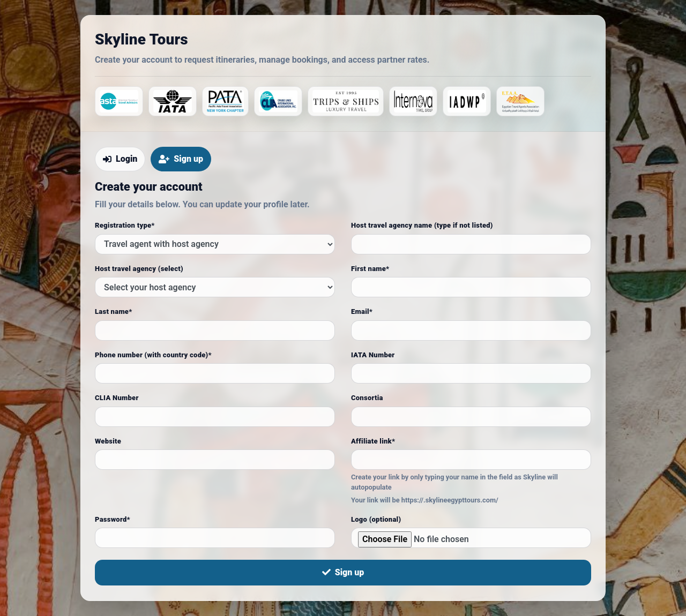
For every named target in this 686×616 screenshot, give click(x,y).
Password (113, 519)
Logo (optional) (376, 519)
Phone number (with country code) (153, 355)
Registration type (125, 225)
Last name (114, 311)
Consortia (367, 398)
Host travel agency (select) (139, 269)
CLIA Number (117, 398)
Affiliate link (373, 441)
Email (362, 311)
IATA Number (373, 355)
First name (370, 269)
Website (108, 441)
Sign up (343, 572)
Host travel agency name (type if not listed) (422, 225)
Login (120, 159)
